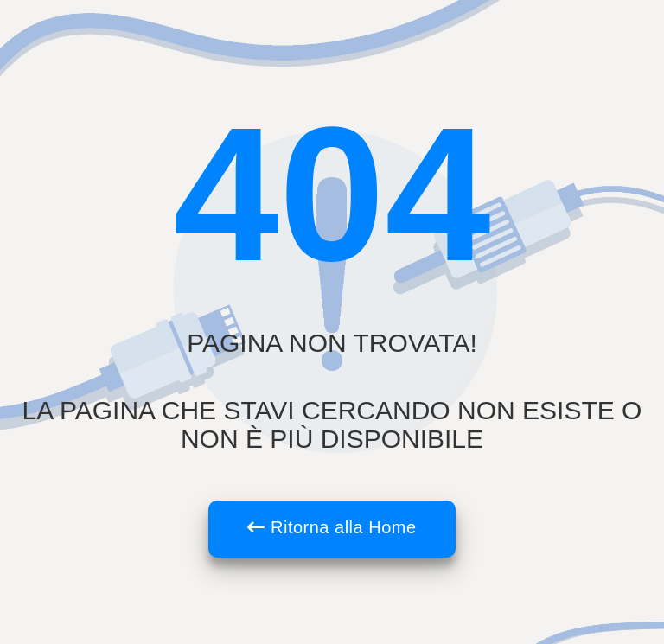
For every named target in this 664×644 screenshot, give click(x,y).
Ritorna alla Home (332, 527)
